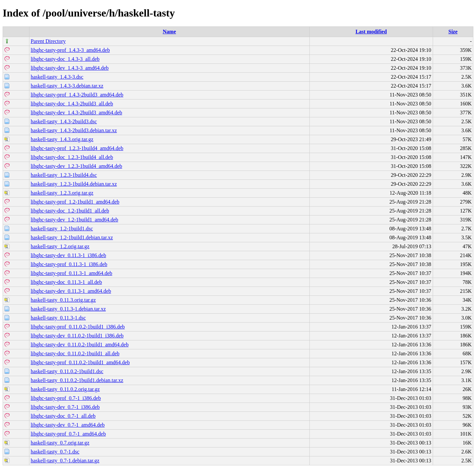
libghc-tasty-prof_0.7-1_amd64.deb (68, 434)
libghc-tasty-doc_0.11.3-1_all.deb (66, 282)
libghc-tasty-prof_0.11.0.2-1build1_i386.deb (78, 327)
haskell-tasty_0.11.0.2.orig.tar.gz (65, 389)
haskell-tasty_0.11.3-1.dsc (58, 318)
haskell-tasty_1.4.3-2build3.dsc (64, 121)
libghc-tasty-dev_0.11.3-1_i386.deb (68, 255)
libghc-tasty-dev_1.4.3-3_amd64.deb (70, 68)
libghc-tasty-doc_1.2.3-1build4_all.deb (72, 157)
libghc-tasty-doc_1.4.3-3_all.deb (65, 59)
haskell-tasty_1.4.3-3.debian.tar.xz (67, 86)
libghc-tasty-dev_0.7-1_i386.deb (65, 407)
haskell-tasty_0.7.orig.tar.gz (60, 443)
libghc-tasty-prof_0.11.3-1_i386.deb (69, 264)
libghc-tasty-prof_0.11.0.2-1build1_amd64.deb (80, 362)
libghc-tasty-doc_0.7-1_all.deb (63, 416)
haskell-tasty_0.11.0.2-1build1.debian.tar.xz (77, 380)
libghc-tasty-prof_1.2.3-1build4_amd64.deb (77, 148)
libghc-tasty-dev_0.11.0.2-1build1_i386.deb (77, 336)
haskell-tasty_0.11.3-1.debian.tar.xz (68, 309)
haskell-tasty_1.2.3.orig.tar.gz (62, 193)
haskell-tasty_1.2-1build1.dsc (62, 229)
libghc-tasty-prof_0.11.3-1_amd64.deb (72, 273)
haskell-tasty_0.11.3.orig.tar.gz (63, 300)
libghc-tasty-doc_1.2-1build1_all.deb (70, 211)
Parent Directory (48, 41)
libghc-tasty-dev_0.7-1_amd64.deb (68, 425)
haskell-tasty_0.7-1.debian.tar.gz (65, 461)
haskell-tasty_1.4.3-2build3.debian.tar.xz (74, 130)
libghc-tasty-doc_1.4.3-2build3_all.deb (72, 104)
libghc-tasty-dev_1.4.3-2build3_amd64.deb (77, 113)
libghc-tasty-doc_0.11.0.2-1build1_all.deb (75, 353)
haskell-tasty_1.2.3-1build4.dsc (64, 175)
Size (453, 32)
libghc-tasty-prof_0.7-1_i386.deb (66, 398)
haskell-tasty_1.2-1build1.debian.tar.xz (72, 237)
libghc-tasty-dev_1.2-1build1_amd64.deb (75, 220)
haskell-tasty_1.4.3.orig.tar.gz (62, 139)
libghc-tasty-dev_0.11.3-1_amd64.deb (71, 291)
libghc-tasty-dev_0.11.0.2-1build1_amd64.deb (80, 345)
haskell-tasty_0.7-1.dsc (55, 452)
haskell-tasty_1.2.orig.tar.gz (60, 246)
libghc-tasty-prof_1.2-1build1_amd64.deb (75, 202)
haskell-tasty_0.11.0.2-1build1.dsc (67, 371)
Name (169, 32)
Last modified (371, 32)
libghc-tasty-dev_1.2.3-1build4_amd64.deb (77, 166)
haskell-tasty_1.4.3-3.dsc (57, 77)
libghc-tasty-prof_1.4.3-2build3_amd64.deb (77, 95)
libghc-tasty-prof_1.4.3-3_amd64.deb (70, 50)
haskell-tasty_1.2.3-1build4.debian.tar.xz (74, 184)
